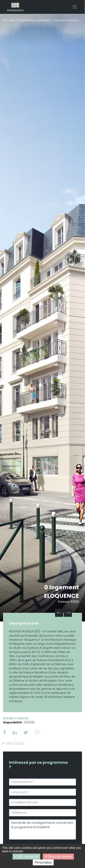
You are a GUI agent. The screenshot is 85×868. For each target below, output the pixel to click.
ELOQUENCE (61, 596)
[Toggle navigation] (75, 7)
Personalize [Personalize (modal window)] (43, 862)
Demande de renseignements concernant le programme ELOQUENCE (42, 829)
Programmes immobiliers (34, 20)
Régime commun (67, 20)
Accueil (8, 20)
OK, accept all (26, 857)
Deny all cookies (58, 857)
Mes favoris (15, 743)
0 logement (62, 587)
